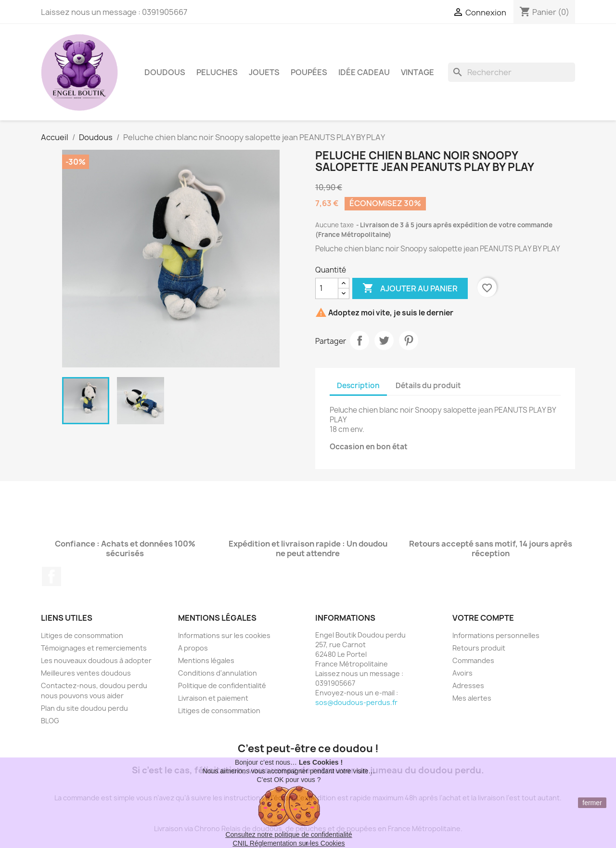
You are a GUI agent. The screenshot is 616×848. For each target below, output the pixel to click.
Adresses (468, 685)
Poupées (309, 72)
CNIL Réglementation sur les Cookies (289, 843)
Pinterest (409, 340)
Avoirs (462, 673)
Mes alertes (472, 698)
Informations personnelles (496, 635)
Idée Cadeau (364, 72)
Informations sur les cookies (224, 635)
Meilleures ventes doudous (86, 673)
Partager (359, 340)
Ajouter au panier (410, 288)
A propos (193, 648)
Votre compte (483, 618)
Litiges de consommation (82, 635)
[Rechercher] (512, 72)
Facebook (51, 576)
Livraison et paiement (213, 698)
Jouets (264, 72)
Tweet (384, 340)
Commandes (473, 660)
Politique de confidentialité (222, 685)
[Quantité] (327, 288)
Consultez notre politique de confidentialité (289, 835)
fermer (592, 803)
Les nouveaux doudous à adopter (96, 660)
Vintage (417, 72)
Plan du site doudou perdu (84, 708)
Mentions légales (206, 660)
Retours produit (479, 648)
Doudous (165, 72)
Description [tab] (358, 385)
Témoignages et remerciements (94, 648)
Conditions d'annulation (218, 673)
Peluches (217, 72)
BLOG (50, 721)
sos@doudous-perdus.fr (356, 702)
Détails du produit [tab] (428, 385)
